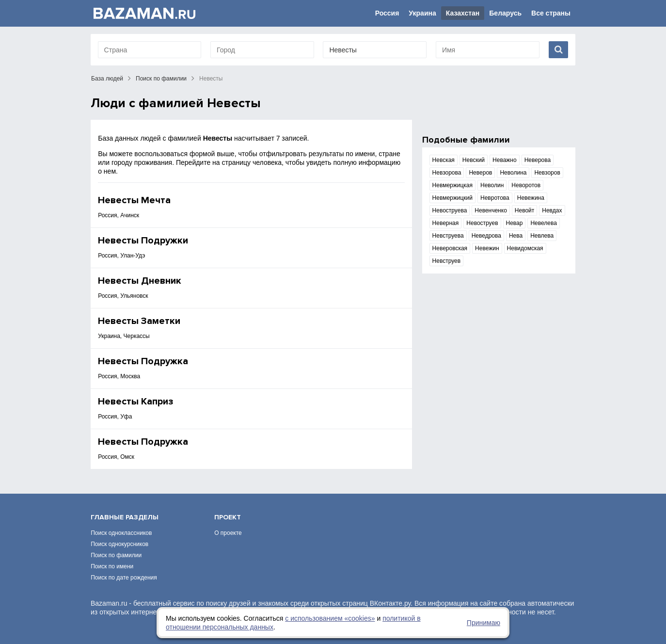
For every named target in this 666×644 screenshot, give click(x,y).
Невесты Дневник (140, 281)
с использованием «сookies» (330, 618)
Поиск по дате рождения (124, 578)
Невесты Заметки (139, 321)
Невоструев (482, 223)
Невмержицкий (452, 198)
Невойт (524, 210)
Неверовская (450, 248)
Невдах (552, 210)
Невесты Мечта (134, 200)
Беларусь (505, 13)
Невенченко (491, 210)
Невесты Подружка (143, 361)
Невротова (495, 198)
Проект (228, 517)
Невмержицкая (452, 185)
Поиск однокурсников (119, 544)
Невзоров (547, 173)
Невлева (542, 236)
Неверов (480, 173)
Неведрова (486, 236)
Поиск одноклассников (121, 533)
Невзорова (447, 173)
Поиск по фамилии (161, 79)
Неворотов (526, 185)
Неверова (538, 160)
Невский (474, 160)
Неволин (492, 185)
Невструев (447, 261)
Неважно (505, 160)
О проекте (228, 533)
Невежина (531, 198)
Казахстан (463, 13)
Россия (387, 13)
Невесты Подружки (143, 241)
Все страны (551, 13)
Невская (444, 160)
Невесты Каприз (135, 402)
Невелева (543, 223)
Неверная (446, 223)
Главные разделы (125, 517)
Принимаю (484, 623)
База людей (107, 79)
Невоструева (450, 210)
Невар (515, 223)
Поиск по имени (112, 566)
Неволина (513, 173)
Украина (422, 13)
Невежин (487, 248)
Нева (516, 236)
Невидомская (525, 248)
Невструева (448, 236)
